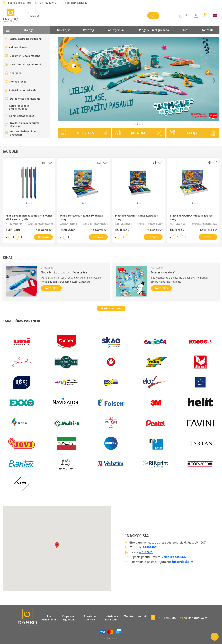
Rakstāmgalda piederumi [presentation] (23, 64)
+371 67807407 (46, 3)
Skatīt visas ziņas (111, 308)
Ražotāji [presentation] (88, 30)
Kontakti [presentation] (207, 30)
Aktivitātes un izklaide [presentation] (21, 90)
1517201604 (180, 224)
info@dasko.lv (183, 562)
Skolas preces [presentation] (16, 81)
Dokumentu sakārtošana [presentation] (23, 56)
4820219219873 (210, 224)
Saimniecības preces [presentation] (19, 116)
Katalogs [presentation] (26, 30)
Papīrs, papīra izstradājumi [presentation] (23, 39)
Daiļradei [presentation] (13, 73)
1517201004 (71, 224)
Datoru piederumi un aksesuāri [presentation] (20, 133)
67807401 (146, 552)
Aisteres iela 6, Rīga (17, 3)
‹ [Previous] (63, 79)
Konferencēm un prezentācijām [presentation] (17, 107)
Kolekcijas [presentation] (64, 30)
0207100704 (16, 224)
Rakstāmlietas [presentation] (16, 47)
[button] (135, 124)
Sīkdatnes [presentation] (130, 616)
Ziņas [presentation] (185, 30)
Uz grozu (43, 237)
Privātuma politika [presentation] (90, 618)
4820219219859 (155, 224)
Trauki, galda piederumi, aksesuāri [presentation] (22, 124)
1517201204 (126, 224)
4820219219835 (100, 224)
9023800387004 (45, 224)
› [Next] (214, 79)
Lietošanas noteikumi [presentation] (111, 618)
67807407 (150, 547)
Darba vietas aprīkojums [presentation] (23, 99)
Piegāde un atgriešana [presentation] (154, 30)
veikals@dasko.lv (74, 3)
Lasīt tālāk (51, 288)
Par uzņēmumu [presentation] (116, 30)
